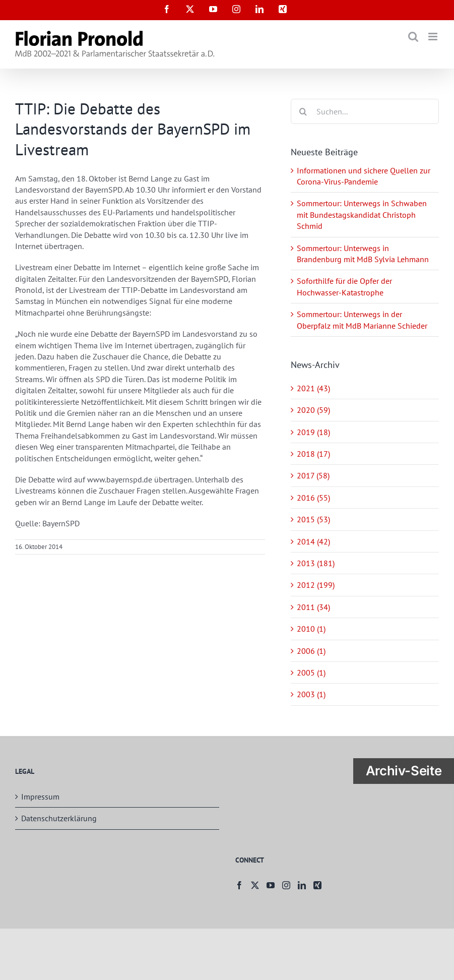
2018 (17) (313, 454)
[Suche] (303, 111)
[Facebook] (239, 885)
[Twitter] (255, 885)
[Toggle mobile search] (413, 37)
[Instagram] (286, 885)
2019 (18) (313, 432)
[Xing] (317, 885)
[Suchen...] (365, 111)
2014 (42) (313, 541)
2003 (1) (311, 694)
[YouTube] (271, 885)
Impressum (40, 797)
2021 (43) (313, 388)
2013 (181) (316, 563)
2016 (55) (313, 498)
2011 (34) (313, 607)
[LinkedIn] (302, 885)
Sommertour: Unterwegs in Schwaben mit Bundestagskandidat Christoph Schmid (362, 215)
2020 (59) (313, 410)
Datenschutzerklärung (59, 818)
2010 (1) (311, 629)
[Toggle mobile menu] (434, 37)
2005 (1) (311, 672)
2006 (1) (311, 651)
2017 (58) (313, 475)
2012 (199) (316, 585)
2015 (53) (313, 519)
